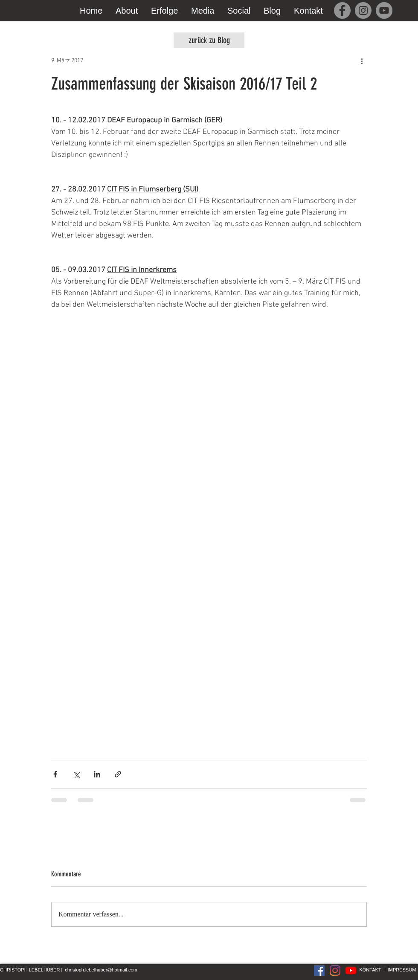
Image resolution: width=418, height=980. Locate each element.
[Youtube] (351, 970)
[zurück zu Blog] (209, 40)
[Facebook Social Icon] (319, 970)
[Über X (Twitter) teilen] (76, 774)
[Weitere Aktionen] (362, 61)
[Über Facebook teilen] (55, 774)
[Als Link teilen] (118, 774)
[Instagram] (363, 10)
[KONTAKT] (370, 970)
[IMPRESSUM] (402, 970)
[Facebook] (342, 10)
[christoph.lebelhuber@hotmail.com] (101, 970)
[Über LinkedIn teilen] (97, 774)
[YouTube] (384, 10)
